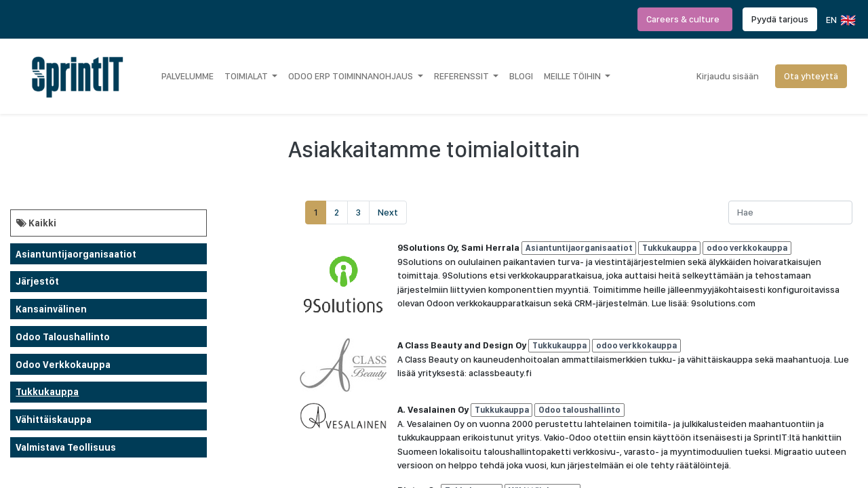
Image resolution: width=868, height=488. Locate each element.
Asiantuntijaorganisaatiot (76, 254)
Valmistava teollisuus (66, 447)
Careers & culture (685, 19)
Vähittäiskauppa (54, 420)
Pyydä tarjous (780, 19)
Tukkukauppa (47, 392)
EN (840, 20)
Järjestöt (37, 281)
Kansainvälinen (51, 309)
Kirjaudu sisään (728, 76)
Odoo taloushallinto (63, 337)
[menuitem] (188, 76)
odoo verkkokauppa (63, 365)
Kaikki (36, 223)
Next (388, 212)
